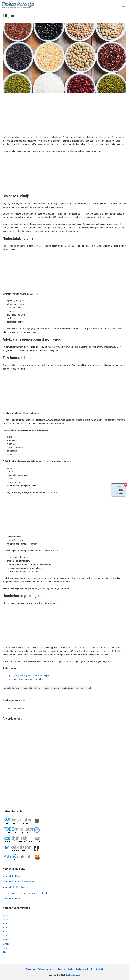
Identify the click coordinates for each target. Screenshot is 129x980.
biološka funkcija (11, 688)
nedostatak (68, 688)
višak (89, 688)
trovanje (80, 688)
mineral (56, 688)
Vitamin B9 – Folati (11, 899)
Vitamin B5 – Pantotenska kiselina (19, 882)
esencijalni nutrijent (31, 688)
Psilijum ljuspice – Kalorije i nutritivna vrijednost (25, 893)
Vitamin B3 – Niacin (12, 876)
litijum (46, 688)
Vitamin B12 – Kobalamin (14, 887)
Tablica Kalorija (73, 975)
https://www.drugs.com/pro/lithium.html (26, 679)
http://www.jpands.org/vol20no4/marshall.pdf (28, 676)
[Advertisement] (64, 116)
